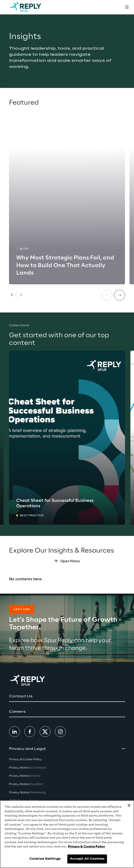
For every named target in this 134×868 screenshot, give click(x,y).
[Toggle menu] (127, 7)
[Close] (129, 805)
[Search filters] (67, 563)
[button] (22, 610)
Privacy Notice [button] (28, 768)
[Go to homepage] (26, 7)
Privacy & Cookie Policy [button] (25, 759)
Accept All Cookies (87, 859)
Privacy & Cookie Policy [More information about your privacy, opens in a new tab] (86, 847)
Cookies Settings (45, 859)
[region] (67, 834)
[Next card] (120, 295)
